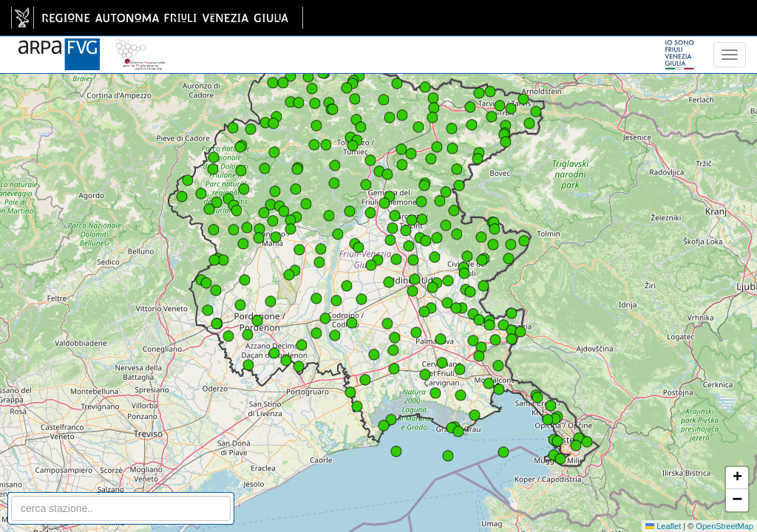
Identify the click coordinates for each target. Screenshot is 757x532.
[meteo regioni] (4, 55)
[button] (413, 260)
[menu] (730, 55)
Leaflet (663, 526)
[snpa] (140, 46)
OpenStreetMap (724, 526)
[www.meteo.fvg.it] (59, 46)
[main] (157, 18)
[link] (157, 18)
